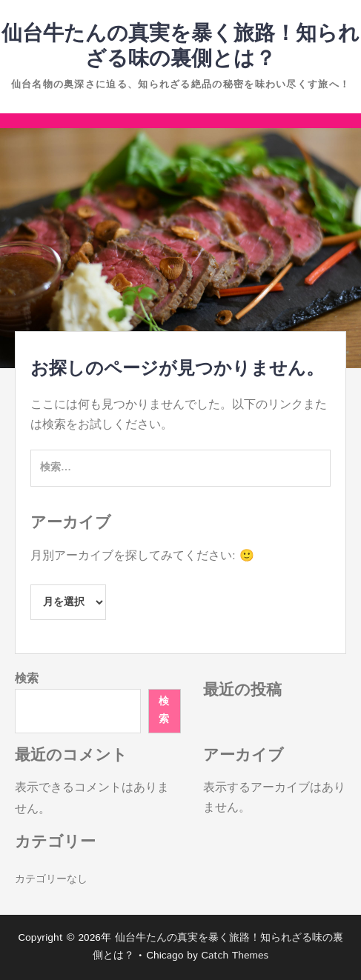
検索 (27, 679)
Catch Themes (235, 956)
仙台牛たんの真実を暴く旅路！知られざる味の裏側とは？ (180, 47)
